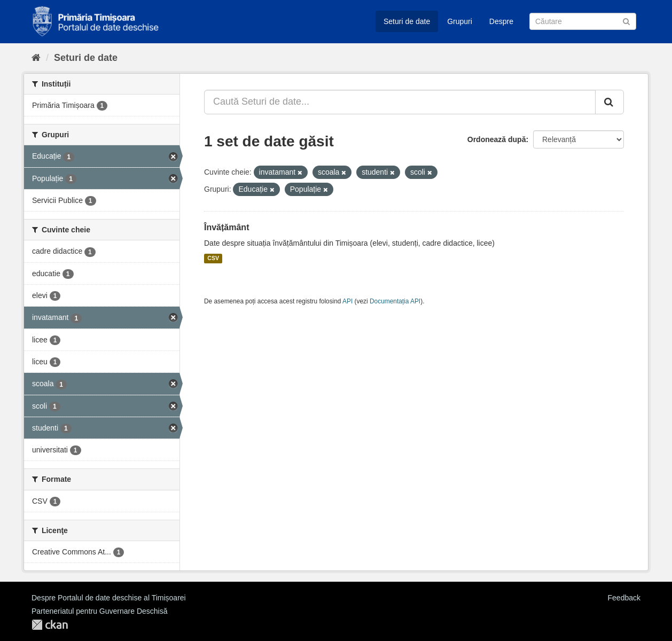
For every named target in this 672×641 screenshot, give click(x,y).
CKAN (50, 625)
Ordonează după (497, 139)
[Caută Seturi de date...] (400, 102)
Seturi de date (407, 21)
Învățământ (226, 227)
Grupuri (460, 21)
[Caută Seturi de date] (583, 21)
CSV (213, 259)
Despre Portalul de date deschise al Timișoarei (109, 598)
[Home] (36, 58)
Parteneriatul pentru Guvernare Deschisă (99, 611)
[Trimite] (626, 21)
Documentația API (395, 301)
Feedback (624, 598)
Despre (501, 21)
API (347, 301)
